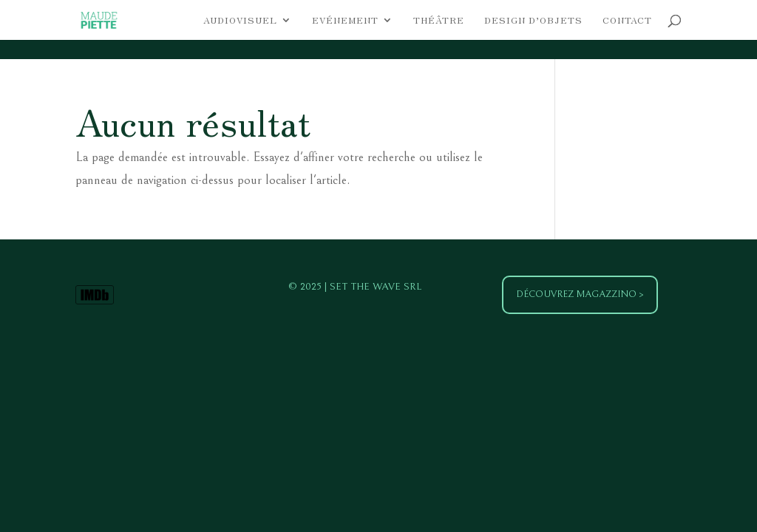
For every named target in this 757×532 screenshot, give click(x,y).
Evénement (345, 20)
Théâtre (439, 20)
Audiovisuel (240, 20)
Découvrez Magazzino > (580, 294)
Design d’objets (533, 20)
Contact (627, 20)
